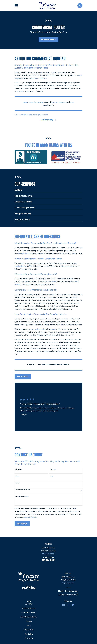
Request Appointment (48, 40)
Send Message (22, 524)
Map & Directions (48, 554)
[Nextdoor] (73, 606)
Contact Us (29, 639)
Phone (17, 477)
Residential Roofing (29, 609)
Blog (29, 626)
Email (52, 477)
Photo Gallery (29, 630)
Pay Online (29, 634)
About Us (29, 604)
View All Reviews (23, 377)
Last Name (53, 470)
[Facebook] (68, 606)
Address (18, 483)
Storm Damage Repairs (29, 617)
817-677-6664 (48, 560)
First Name (19, 470)
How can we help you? (22, 497)
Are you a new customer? (23, 490)
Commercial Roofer (29, 613)
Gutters (29, 622)
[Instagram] (63, 606)
